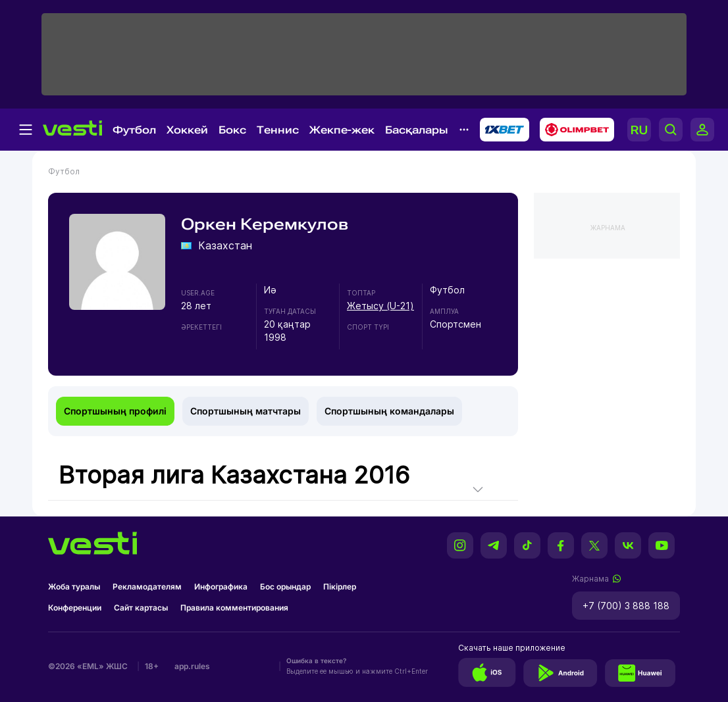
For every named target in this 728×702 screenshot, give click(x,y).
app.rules (192, 666)
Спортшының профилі (115, 411)
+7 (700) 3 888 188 (626, 606)
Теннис (278, 130)
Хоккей (187, 130)
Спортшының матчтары (246, 411)
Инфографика (221, 587)
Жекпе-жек (342, 130)
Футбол (134, 130)
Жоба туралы (74, 587)
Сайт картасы (141, 608)
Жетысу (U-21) (380, 306)
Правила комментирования (234, 608)
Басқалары (417, 130)
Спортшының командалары (389, 411)
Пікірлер (340, 587)
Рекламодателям (147, 587)
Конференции (75, 608)
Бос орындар (285, 587)
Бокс (232, 130)
